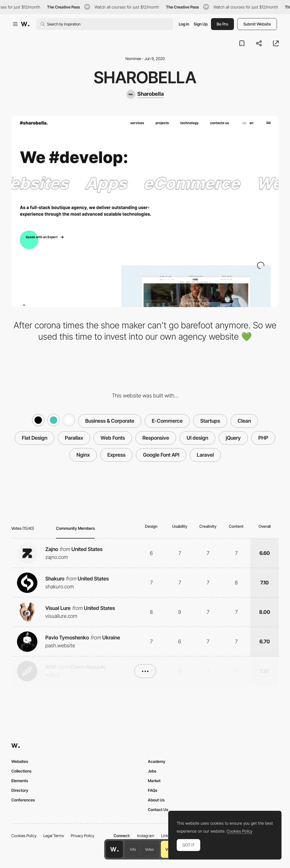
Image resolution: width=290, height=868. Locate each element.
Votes (149, 849)
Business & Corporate (110, 421)
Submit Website (257, 24)
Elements (20, 781)
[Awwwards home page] (114, 849)
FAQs (153, 790)
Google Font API (161, 455)
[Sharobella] (145, 94)
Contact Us (158, 810)
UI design (197, 438)
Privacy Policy (83, 836)
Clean (244, 421)
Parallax (74, 438)
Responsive (156, 438)
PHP (263, 438)
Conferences (23, 800)
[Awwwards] (25, 24)
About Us (156, 800)
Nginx (83, 455)
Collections (21, 771)
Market (154, 781)
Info (133, 849)
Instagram (146, 836)
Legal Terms (54, 836)
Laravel (205, 455)
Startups (210, 421)
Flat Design (35, 438)
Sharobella (145, 77)
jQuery (233, 438)
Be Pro (222, 24)
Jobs (152, 771)
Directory (20, 790)
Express (116, 455)
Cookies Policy (24, 836)
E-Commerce (167, 421)
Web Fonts (113, 438)
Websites (20, 761)
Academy (157, 761)
